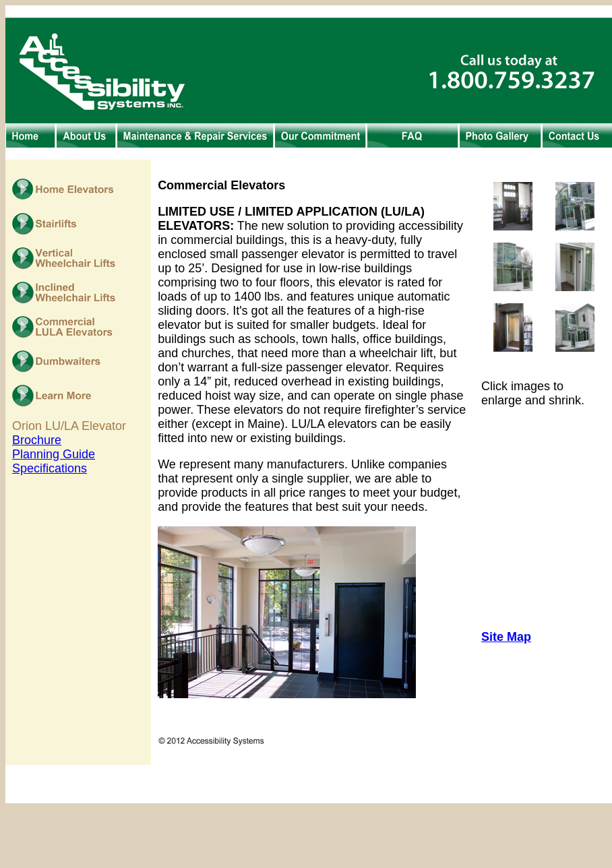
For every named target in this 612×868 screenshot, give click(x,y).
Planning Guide (54, 454)
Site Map (506, 637)
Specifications (50, 468)
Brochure (37, 440)
